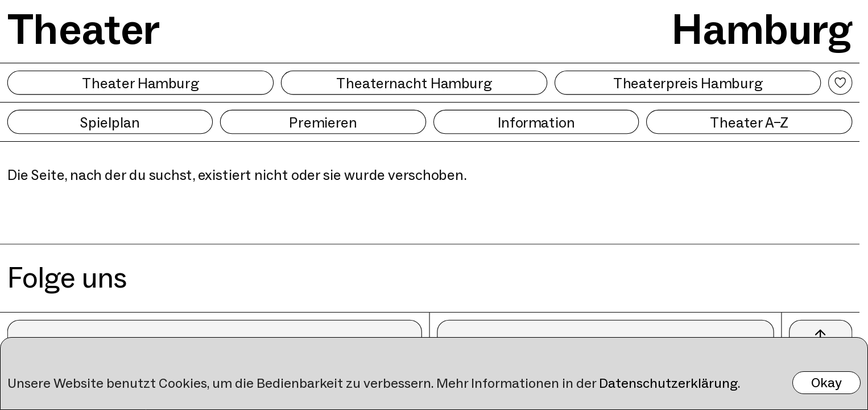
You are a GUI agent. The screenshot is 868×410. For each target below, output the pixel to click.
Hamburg (762, 29)
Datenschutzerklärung (668, 383)
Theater (84, 29)
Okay (826, 382)
